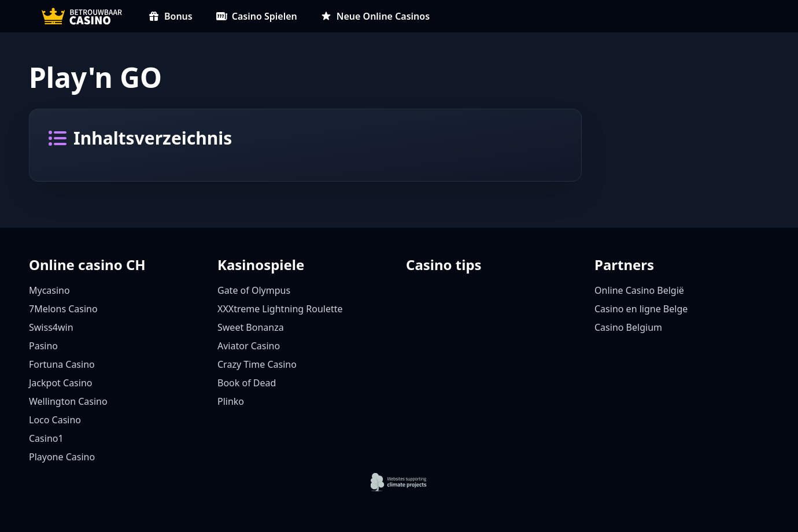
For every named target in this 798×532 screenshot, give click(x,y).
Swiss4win (51, 327)
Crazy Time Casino (257, 364)
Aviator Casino (249, 346)
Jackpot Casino (60, 383)
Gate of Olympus (254, 290)
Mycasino (49, 290)
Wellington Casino (68, 401)
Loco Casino (55, 420)
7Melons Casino (63, 309)
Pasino (43, 346)
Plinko (231, 401)
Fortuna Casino (62, 364)
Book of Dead (247, 383)
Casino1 (46, 438)
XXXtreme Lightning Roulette (280, 309)
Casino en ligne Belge (641, 309)
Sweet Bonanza (251, 327)
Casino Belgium (628, 327)
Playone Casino (62, 457)
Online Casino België (639, 290)
